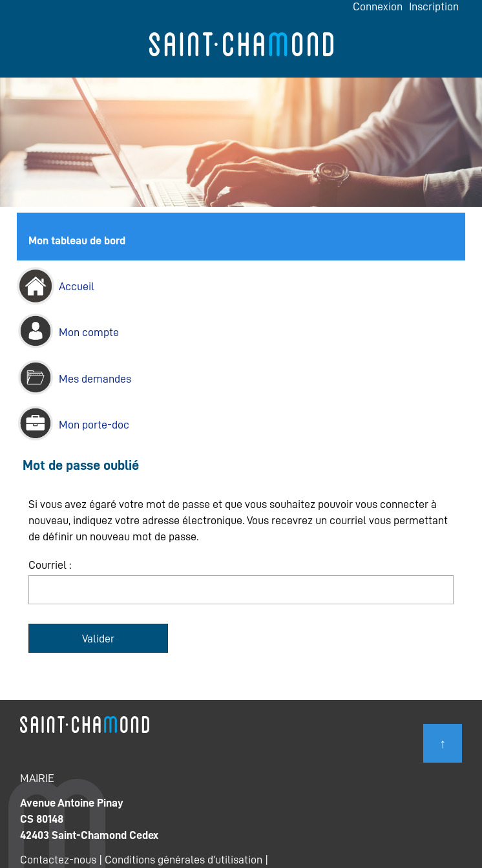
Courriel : (50, 565)
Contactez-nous (58, 860)
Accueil (77, 286)
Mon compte (89, 332)
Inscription (434, 6)
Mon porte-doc (94, 425)
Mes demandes (95, 379)
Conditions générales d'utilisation (183, 860)
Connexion (378, 6)
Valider (98, 639)
